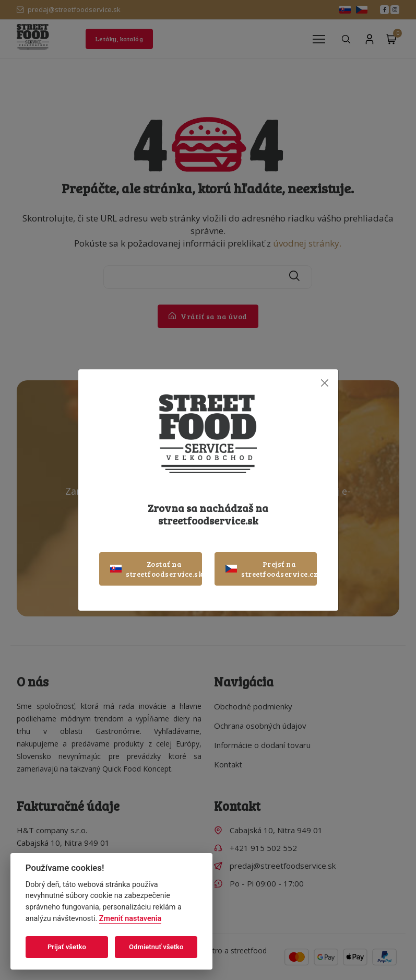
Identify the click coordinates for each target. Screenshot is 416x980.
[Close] (325, 383)
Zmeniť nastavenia (130, 919)
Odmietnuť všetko (156, 947)
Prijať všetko (67, 947)
